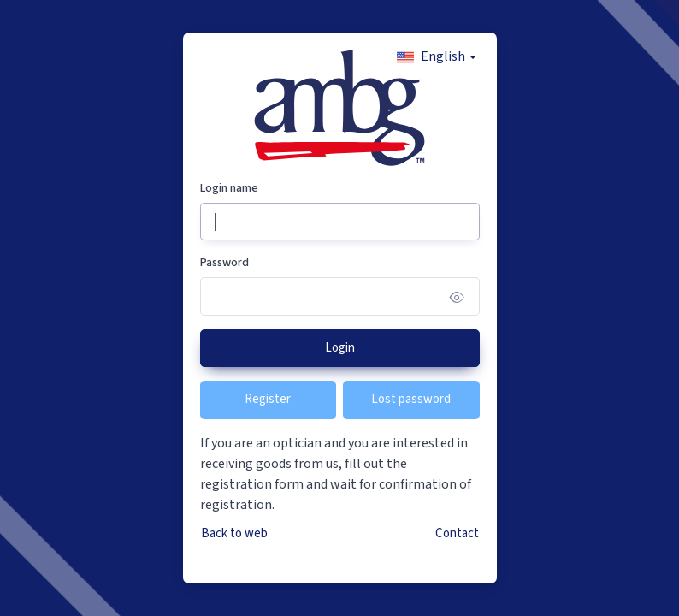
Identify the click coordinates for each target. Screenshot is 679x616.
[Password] (340, 296)
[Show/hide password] (457, 296)
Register (268, 399)
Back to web (234, 533)
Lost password (411, 399)
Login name (229, 188)
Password (224, 263)
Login (340, 348)
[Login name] (340, 222)
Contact (457, 533)
